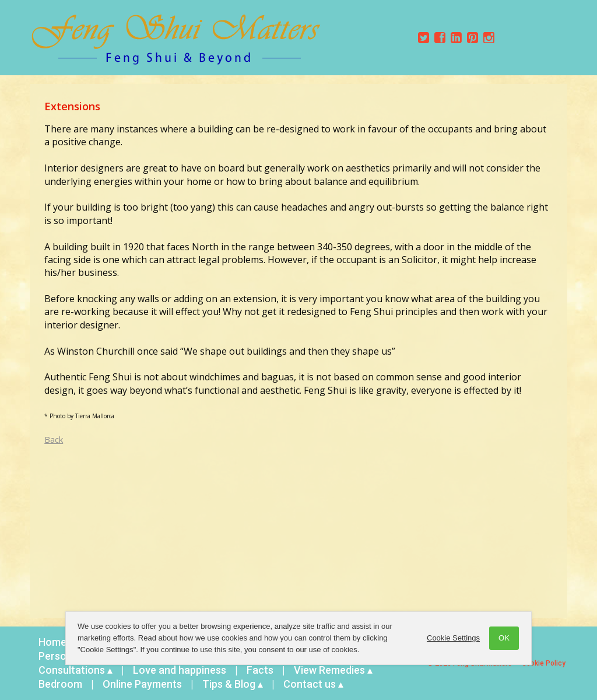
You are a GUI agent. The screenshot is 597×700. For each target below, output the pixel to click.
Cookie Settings (453, 638)
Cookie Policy (544, 663)
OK (504, 638)
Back (54, 439)
